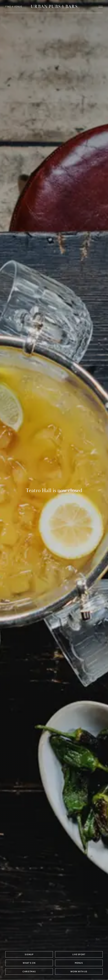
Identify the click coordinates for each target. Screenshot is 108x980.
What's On (29, 963)
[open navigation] (101, 6)
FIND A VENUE (14, 6)
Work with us (79, 971)
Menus (79, 963)
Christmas (29, 971)
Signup (29, 954)
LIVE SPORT (79, 954)
